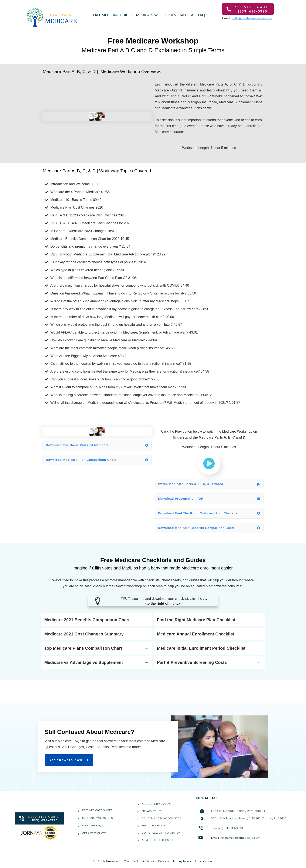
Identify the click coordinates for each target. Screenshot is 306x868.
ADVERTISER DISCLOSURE (158, 840)
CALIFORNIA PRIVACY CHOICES (161, 818)
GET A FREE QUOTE (94, 833)
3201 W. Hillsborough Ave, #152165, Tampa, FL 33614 (249, 818)
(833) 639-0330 (232, 828)
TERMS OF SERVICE (154, 825)
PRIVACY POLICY (152, 811)
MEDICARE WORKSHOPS (97, 818)
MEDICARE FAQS (93, 825)
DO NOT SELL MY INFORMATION (161, 833)
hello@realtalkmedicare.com (252, 18)
